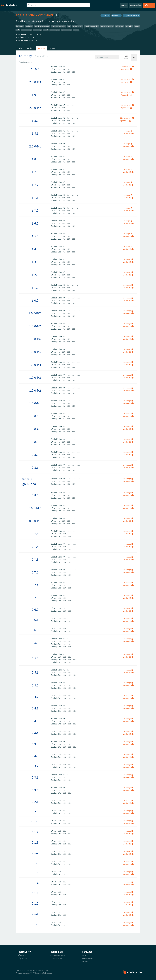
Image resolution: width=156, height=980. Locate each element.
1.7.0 (35, 210)
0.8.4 (35, 429)
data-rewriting (27, 30)
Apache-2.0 (127, 69)
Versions (42, 48)
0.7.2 (35, 572)
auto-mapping (55, 30)
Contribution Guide (58, 955)
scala (18, 30)
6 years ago (128, 654)
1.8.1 (35, 133)
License (85, 961)
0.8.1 (35, 468)
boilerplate (20, 26)
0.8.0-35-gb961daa (29, 481)
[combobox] (107, 57)
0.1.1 (35, 914)
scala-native (119, 26)
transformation (77, 26)
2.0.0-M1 (35, 146)
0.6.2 (35, 610)
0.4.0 (35, 721)
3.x (31, 34)
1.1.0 (35, 288)
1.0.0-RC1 (35, 313)
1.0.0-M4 (35, 365)
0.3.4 (35, 744)
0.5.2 (35, 658)
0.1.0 (35, 924)
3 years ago (128, 531)
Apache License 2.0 (131, 16)
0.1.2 (35, 903)
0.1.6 (35, 863)
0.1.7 (35, 853)
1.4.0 (35, 249)
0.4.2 (35, 697)
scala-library (37, 30)
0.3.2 (35, 766)
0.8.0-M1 (35, 521)
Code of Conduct (88, 958)
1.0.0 (35, 300)
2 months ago (127, 67)
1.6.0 (35, 223)
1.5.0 (35, 236)
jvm (69, 26)
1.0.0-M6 (35, 339)
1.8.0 (35, 159)
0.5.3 (35, 643)
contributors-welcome (42, 26)
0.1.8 (35, 842)
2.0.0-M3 (35, 82)
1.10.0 (35, 69)
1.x (33, 37)
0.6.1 (35, 620)
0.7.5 (35, 534)
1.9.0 (35, 95)
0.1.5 (35, 873)
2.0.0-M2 (35, 108)
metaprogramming (107, 26)
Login (149, 5)
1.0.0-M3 (35, 378)
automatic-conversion (58, 26)
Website (116, 16)
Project (20, 48)
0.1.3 (35, 893)
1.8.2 (35, 121)
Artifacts (31, 48)
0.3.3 (35, 756)
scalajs (137, 26)
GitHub (105, 16)
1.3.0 (35, 262)
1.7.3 (35, 172)
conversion (129, 26)
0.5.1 (35, 672)
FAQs (84, 955)
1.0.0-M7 (35, 326)
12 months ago (127, 118)
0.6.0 (35, 630)
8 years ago (128, 800)
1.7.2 (35, 185)
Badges (52, 48)
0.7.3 (35, 559)
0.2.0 (35, 812)
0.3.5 (35, 733)
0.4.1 (35, 708)
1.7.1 (35, 198)
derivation (29, 26)
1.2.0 (35, 275)
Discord (23, 958)
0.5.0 (35, 685)
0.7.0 (35, 598)
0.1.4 (35, 883)
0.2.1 (35, 802)
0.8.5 (35, 416)
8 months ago (127, 105)
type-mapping (66, 30)
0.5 (37, 40)
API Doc (124, 5)
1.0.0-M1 (35, 403)
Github (22, 955)
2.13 (36, 34)
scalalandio (25, 15)
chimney (46, 15)
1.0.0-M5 (35, 352)
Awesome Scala (136, 5)
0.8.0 (35, 495)
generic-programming (91, 26)
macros (76, 30)
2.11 (69, 639)
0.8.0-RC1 (35, 508)
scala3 (46, 30)
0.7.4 (35, 547)
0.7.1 (35, 585)
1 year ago (127, 131)
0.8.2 (35, 455)
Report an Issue (56, 958)
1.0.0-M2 (35, 390)
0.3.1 (35, 777)
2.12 (42, 34)
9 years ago (128, 882)
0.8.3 (35, 442)
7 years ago (128, 765)
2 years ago (128, 259)
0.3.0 (35, 790)
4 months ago (127, 79)
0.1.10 (35, 822)
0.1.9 (35, 832)
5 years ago (128, 618)
